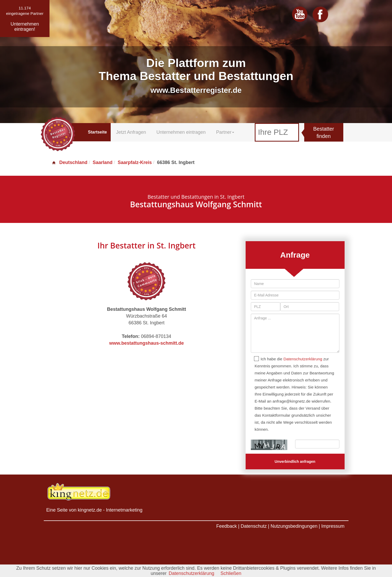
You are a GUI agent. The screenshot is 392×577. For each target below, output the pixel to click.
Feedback (226, 526)
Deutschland (70, 162)
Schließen (231, 573)
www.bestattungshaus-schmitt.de (146, 343)
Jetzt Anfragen (131, 132)
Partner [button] (225, 132)
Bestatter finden (323, 133)
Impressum (333, 526)
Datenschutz (254, 526)
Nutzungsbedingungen (294, 526)
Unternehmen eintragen (181, 132)
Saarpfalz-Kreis (135, 162)
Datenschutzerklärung (303, 359)
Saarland (103, 162)
